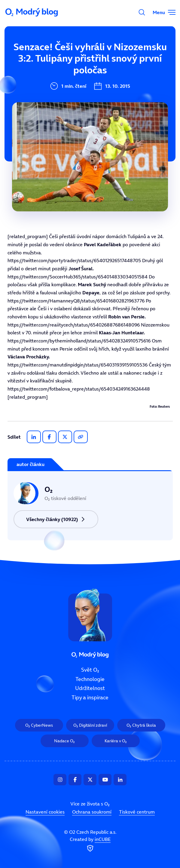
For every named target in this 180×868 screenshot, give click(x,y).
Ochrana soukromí (92, 812)
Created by (90, 845)
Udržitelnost (90, 688)
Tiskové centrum (137, 812)
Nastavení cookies (45, 812)
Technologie (90, 679)
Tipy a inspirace (90, 698)
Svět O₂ (90, 670)
